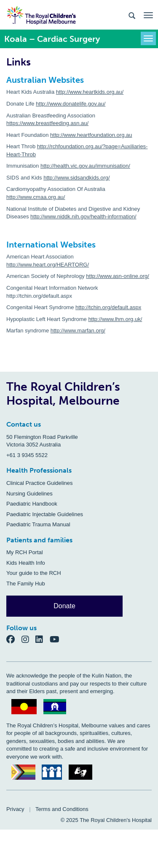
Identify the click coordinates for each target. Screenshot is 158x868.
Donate (64, 606)
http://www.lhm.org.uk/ (115, 319)
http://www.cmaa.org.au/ (36, 197)
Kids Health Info (26, 563)
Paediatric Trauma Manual (38, 524)
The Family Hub (26, 584)
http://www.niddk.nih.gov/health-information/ (83, 216)
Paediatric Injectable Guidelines (45, 514)
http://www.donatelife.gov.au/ (71, 104)
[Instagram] (29, 639)
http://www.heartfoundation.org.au (91, 135)
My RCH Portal (25, 552)
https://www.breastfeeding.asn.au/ (47, 123)
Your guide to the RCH (34, 573)
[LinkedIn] (43, 639)
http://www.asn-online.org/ (118, 276)
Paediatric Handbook (32, 504)
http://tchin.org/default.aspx (108, 307)
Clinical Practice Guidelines (40, 483)
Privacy (15, 809)
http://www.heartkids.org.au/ (90, 92)
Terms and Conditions (62, 809)
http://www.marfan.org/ (78, 331)
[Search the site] (132, 15)
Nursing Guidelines (29, 494)
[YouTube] (57, 639)
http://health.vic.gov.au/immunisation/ (85, 166)
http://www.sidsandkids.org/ (77, 178)
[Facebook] (14, 639)
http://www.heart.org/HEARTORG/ (48, 265)
